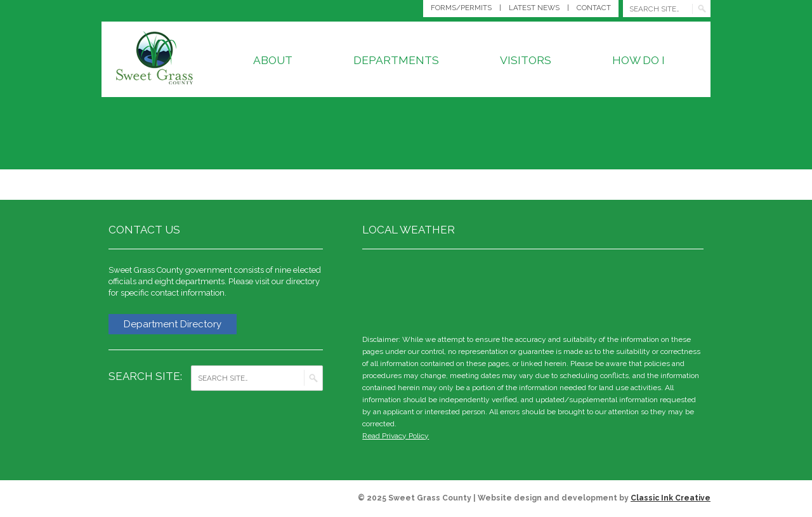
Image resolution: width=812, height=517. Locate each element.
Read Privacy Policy (396, 436)
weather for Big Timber (697, 289)
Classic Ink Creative (671, 498)
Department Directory (173, 324)
